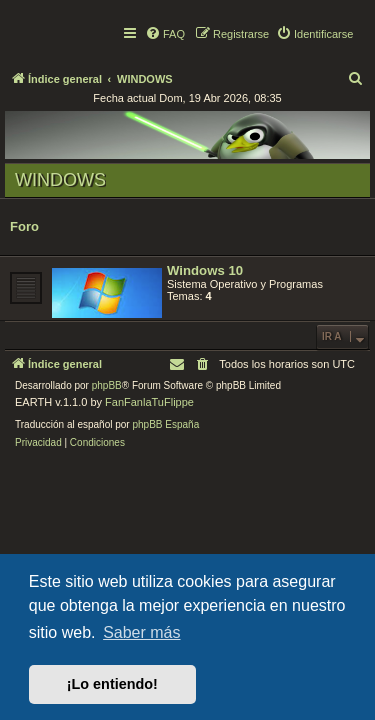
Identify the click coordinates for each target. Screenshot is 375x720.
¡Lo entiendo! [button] (112, 684)
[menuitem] (165, 34)
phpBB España (165, 424)
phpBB (107, 385)
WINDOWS (60, 180)
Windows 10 (205, 270)
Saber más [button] (141, 632)
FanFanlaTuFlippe (149, 402)
